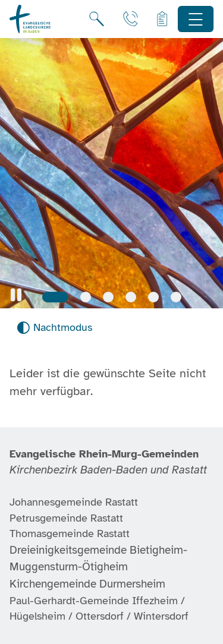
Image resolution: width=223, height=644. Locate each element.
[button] (16, 295)
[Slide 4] (131, 297)
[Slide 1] (55, 297)
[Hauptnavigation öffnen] (196, 19)
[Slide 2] (86, 297)
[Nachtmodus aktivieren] (54, 328)
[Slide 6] (176, 297)
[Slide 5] (153, 297)
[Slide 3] (108, 297)
